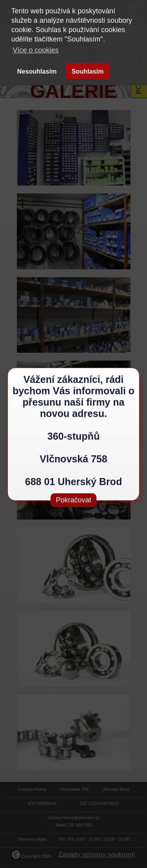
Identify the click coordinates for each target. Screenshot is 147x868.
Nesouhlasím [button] (37, 71)
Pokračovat (73, 500)
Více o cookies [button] (35, 50)
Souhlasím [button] (88, 71)
